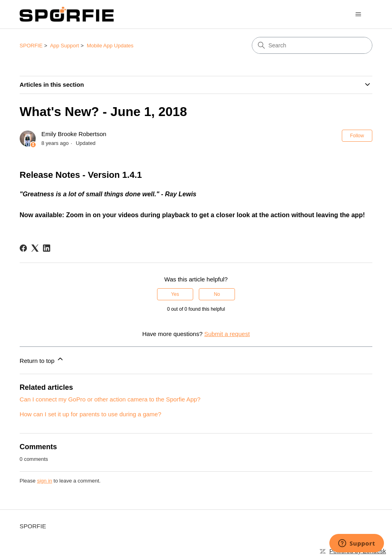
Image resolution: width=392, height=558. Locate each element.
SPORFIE (31, 46)
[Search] (312, 45)
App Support (64, 46)
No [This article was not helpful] (217, 294)
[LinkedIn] (47, 248)
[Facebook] (23, 248)
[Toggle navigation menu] (358, 14)
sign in (45, 481)
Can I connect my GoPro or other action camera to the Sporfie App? (110, 399)
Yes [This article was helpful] (175, 294)
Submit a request (227, 334)
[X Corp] (35, 248)
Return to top (42, 359)
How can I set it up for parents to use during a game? (91, 414)
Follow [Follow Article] (357, 136)
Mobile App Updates (110, 46)
